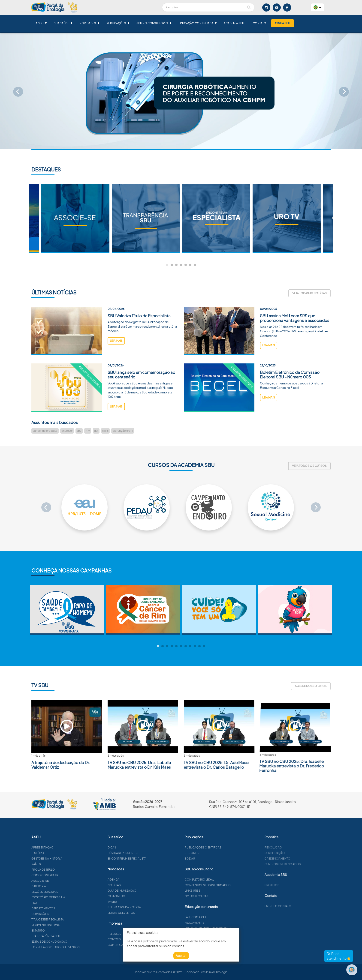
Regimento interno (68, 925)
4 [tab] (181, 265)
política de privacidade (160, 941)
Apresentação (65, 847)
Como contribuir (67, 875)
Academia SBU (234, 23)
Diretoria (61, 886)
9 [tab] (195, 646)
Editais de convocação (72, 942)
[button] (317, 7)
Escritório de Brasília (71, 897)
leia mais (116, 363)
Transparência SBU (68, 936)
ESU (56, 903)
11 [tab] (204, 646)
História (60, 853)
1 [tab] (167, 265)
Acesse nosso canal (311, 686)
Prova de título (66, 870)
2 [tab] (172, 265)
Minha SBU (282, 23)
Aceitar (181, 956)
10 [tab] (199, 646)
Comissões (62, 914)
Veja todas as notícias (309, 293)
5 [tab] (186, 265)
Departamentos (66, 908)
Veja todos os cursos (309, 466)
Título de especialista (70, 919)
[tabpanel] (216, 219)
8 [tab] (190, 646)
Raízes (59, 864)
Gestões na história (69, 859)
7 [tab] (195, 265)
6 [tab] (190, 265)
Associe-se (62, 881)
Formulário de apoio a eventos (78, 947)
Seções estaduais (67, 892)
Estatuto (60, 931)
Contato (259, 23)
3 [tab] (176, 265)
